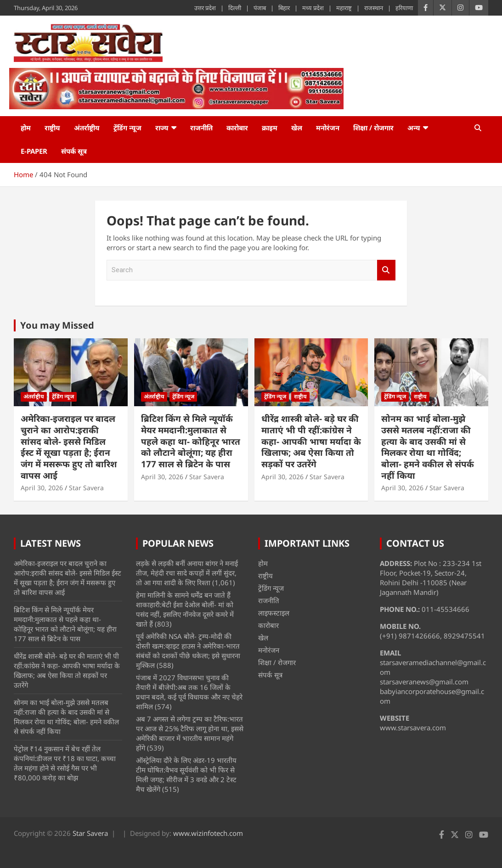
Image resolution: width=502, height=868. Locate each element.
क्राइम (270, 128)
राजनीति (201, 128)
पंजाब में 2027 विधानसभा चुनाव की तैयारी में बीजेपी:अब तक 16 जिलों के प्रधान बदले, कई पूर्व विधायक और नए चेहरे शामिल (189, 692)
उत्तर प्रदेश (205, 8)
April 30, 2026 (42, 488)
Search (386, 270)
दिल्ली (235, 8)
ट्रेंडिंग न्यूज (127, 128)
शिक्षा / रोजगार (373, 128)
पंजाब (260, 8)
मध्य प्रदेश (313, 8)
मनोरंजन (328, 128)
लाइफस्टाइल (274, 613)
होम (26, 128)
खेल (297, 128)
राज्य (162, 128)
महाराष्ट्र (344, 8)
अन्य (414, 128)
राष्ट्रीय (52, 128)
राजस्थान (374, 8)
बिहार (284, 8)
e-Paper (34, 151)
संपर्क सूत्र (74, 151)
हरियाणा (404, 8)
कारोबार (237, 128)
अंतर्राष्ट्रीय (87, 128)
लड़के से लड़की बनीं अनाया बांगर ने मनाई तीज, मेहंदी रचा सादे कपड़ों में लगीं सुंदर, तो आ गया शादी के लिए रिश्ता (187, 573)
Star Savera (86, 488)
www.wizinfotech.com (208, 833)
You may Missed (57, 325)
